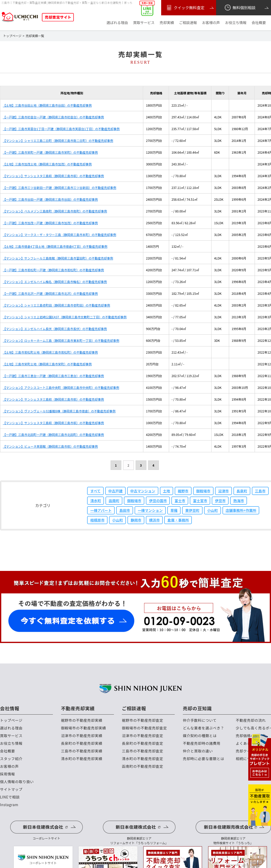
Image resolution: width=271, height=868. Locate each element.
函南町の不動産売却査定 (143, 766)
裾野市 (183, 491)
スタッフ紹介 (11, 759)
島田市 (125, 510)
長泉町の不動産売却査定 (143, 743)
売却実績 (167, 23)
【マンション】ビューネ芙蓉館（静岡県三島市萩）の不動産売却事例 (50, 446)
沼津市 (223, 491)
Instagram (9, 805)
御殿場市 (203, 491)
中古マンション (143, 491)
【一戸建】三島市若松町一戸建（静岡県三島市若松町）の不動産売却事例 (53, 270)
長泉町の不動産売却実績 (82, 743)
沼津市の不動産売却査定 (143, 736)
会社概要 (259, 23)
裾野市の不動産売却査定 (143, 720)
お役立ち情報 (236, 23)
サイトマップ (11, 789)
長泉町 (242, 491)
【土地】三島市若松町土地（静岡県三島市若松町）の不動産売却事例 (50, 352)
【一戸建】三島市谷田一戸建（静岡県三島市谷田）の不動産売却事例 (50, 199)
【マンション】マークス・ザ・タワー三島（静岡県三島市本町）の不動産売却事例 (60, 235)
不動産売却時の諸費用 (202, 743)
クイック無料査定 (185, 8)
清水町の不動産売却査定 (143, 759)
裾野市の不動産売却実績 (82, 720)
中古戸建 (115, 491)
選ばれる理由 (117, 23)
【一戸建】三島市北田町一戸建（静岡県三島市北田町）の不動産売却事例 (53, 435)
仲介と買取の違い (198, 751)
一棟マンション (150, 510)
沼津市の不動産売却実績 (82, 736)
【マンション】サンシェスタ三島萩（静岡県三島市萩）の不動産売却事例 (53, 176)
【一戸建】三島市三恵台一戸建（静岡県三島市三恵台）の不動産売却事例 (53, 376)
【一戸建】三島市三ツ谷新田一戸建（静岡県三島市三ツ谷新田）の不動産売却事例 (60, 188)
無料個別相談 (240, 8)
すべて (95, 491)
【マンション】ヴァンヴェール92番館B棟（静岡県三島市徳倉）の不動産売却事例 (59, 411)
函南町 (114, 501)
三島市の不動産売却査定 (143, 751)
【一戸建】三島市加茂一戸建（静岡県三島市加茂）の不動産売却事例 (50, 223)
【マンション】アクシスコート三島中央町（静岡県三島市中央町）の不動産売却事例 (61, 387)
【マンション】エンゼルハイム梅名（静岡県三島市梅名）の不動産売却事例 (55, 282)
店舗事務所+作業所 (241, 510)
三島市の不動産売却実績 (82, 751)
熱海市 (239, 501)
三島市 (260, 491)
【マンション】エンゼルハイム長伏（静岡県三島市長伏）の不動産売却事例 (55, 329)
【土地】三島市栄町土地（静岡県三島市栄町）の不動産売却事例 (47, 364)
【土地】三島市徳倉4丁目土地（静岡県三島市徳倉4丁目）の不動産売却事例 (55, 246)
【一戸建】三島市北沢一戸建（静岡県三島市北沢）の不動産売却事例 (50, 293)
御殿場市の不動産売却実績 (84, 728)
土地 (167, 491)
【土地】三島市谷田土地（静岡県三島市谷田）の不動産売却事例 (47, 105)
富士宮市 (200, 501)
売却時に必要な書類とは (204, 759)
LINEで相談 (10, 797)
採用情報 (8, 774)
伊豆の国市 (158, 501)
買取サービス (144, 23)
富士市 (180, 501)
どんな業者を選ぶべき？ (204, 728)
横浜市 (154, 520)
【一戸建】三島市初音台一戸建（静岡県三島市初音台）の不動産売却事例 (53, 117)
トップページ (11, 720)
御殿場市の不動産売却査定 (144, 728)
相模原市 (97, 520)
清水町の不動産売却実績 (82, 759)
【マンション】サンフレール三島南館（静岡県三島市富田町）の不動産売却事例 (58, 258)
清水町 (96, 501)
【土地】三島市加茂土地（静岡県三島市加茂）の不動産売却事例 (47, 164)
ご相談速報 (188, 23)
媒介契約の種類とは (200, 736)
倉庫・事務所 (178, 520)
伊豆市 (220, 501)
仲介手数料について (200, 720)
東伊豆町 (192, 510)
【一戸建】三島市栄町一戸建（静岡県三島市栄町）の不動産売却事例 (50, 152)
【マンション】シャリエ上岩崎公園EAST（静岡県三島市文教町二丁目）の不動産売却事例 (65, 317)
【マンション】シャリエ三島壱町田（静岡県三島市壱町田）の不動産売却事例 (56, 305)
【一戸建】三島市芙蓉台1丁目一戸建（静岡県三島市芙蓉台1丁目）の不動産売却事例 (61, 129)
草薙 (174, 510)
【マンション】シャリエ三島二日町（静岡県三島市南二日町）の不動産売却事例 (58, 140)
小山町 (213, 510)
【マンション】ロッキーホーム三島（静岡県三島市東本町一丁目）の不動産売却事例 (61, 340)
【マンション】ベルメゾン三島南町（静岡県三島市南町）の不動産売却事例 (55, 211)
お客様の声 (211, 23)
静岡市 (136, 520)
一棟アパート (101, 510)
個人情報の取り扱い (17, 782)
